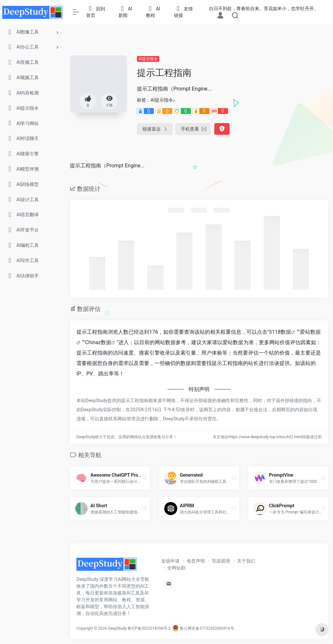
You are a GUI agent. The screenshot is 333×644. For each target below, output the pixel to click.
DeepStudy (117, 628)
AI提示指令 (148, 59)
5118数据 (280, 332)
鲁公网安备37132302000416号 (203, 628)
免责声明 (196, 561)
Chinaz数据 (98, 342)
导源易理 (221, 561)
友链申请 (170, 561)
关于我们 (246, 561)
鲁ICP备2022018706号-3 (149, 628)
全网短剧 (176, 568)
